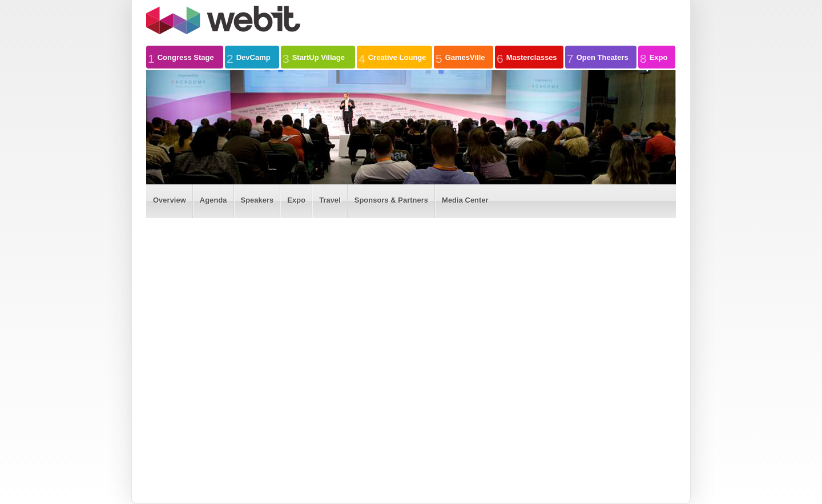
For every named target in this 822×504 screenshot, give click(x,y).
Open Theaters (598, 57)
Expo (654, 57)
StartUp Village (314, 57)
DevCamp (249, 57)
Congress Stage (181, 57)
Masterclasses (527, 57)
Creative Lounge (392, 57)
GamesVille (460, 57)
